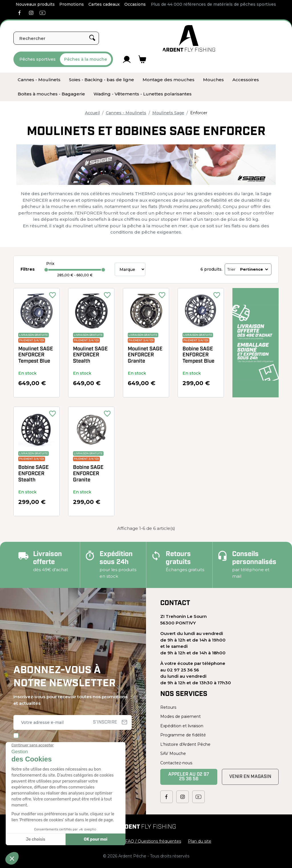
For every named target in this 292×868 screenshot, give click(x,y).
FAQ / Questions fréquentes (153, 841)
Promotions (72, 4)
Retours (168, 707)
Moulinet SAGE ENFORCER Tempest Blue (36, 355)
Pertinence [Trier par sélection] (255, 269)
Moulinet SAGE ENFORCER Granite (145, 355)
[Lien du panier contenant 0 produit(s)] (142, 59)
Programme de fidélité (183, 735)
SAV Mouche (173, 753)
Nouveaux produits (35, 4)
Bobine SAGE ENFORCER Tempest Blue (198, 355)
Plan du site (200, 841)
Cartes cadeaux (104, 4)
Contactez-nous (176, 763)
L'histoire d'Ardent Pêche (185, 744)
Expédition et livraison (182, 726)
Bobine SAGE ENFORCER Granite (88, 474)
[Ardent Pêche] (189, 38)
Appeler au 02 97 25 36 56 (189, 777)
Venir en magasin (250, 777)
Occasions (135, 4)
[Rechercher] (56, 38)
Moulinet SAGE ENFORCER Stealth (90, 355)
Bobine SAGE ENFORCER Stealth (34, 474)
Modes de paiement (181, 716)
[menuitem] (39, 80)
